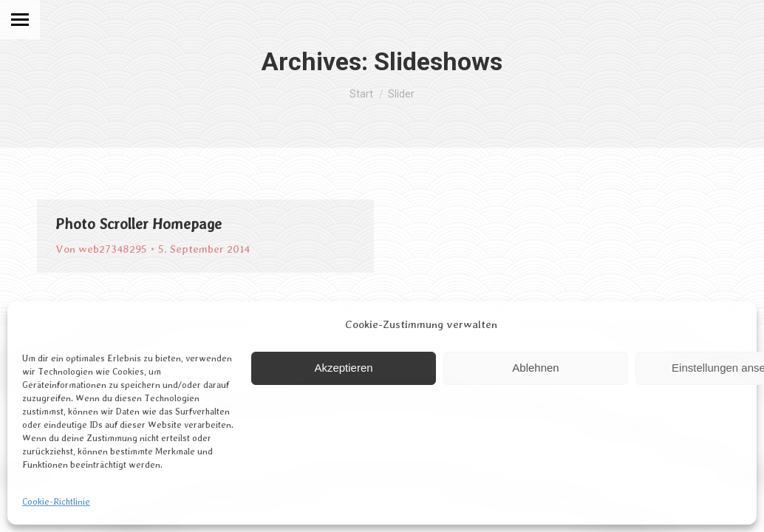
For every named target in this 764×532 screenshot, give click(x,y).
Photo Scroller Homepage (139, 224)
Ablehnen (535, 368)
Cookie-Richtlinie (56, 502)
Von (101, 249)
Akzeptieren (343, 368)
